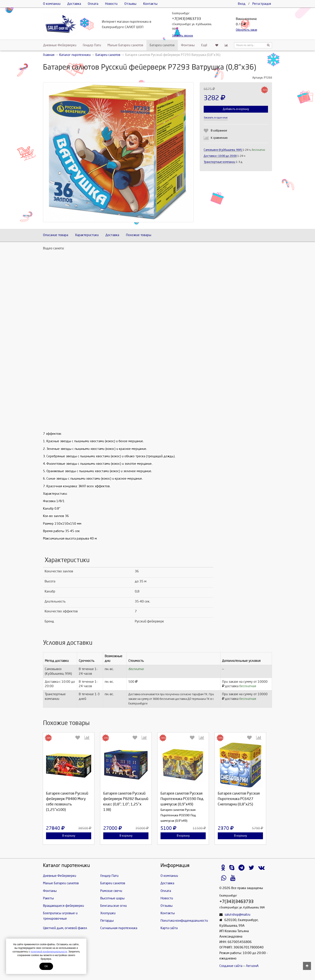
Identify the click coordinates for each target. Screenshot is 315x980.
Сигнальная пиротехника (119, 928)
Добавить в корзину (236, 109)
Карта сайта (169, 928)
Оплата (93, 4)
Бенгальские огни (114, 906)
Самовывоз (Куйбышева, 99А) (223, 150)
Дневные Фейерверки (60, 45)
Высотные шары (112, 898)
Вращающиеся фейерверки (63, 906)
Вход (242, 4)
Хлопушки (108, 913)
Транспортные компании (219, 162)
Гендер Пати (92, 45)
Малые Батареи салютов (125, 45)
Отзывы (130, 4)
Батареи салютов (162, 45)
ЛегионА (252, 966)
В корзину (69, 836)
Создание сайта (231, 966)
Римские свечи (111, 891)
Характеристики (87, 235)
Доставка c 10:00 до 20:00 (220, 156)
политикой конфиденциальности (49, 952)
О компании (52, 4)
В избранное (219, 131)
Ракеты (48, 898)
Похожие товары (139, 235)
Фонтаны (188, 45)
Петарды (107, 921)
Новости (111, 4)
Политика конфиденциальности (184, 921)
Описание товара (56, 235)
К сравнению (219, 138)
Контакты (150, 4)
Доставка (74, 4)
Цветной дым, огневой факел (65, 928)
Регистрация (262, 4)
